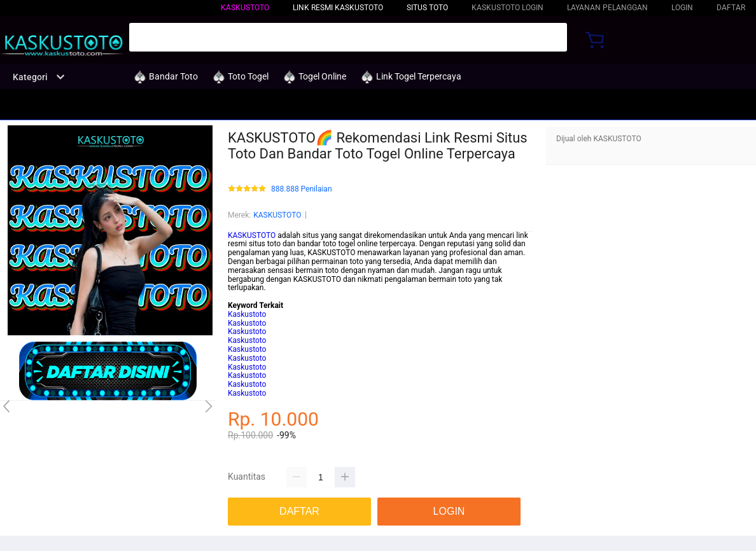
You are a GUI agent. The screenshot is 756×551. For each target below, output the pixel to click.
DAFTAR (731, 8)
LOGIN (682, 8)
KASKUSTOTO (245, 8)
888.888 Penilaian (302, 189)
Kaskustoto (247, 314)
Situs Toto (427, 8)
